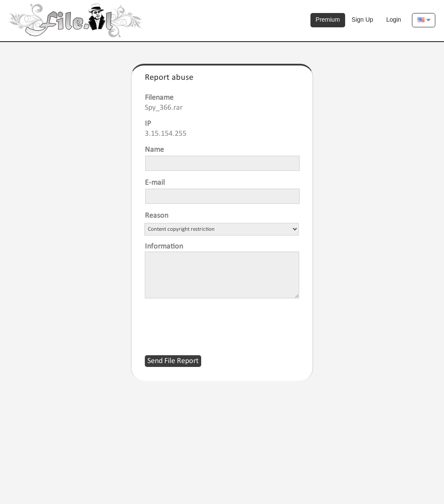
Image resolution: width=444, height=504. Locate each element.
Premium (328, 20)
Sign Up (362, 20)
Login (394, 20)
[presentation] (211, 321)
